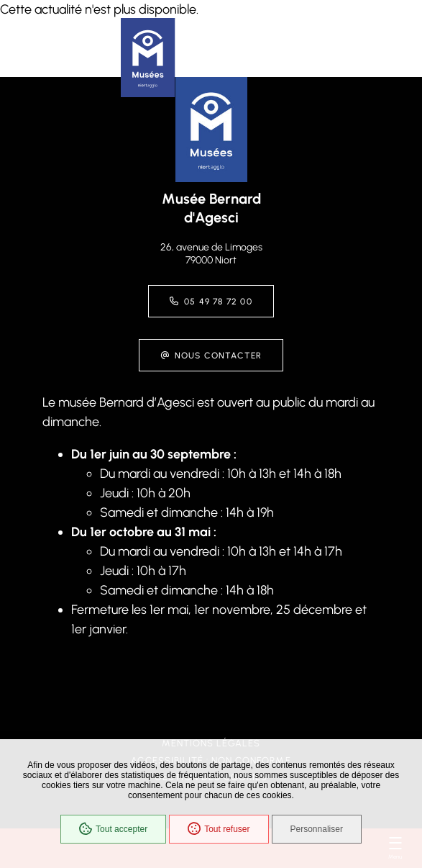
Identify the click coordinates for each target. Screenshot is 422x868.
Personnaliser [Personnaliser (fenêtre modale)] (317, 829)
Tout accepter (113, 829)
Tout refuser (219, 829)
